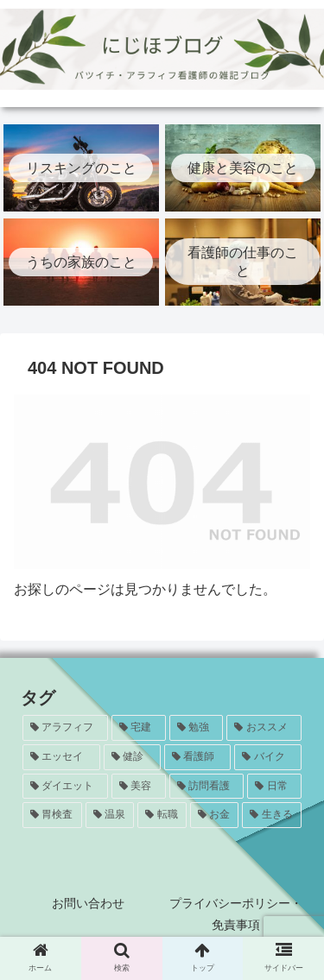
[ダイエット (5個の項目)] (65, 787)
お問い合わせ (88, 903)
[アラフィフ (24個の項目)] (65, 728)
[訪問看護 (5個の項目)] (207, 787)
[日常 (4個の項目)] (274, 787)
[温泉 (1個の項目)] (110, 815)
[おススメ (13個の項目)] (264, 728)
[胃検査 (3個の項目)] (52, 815)
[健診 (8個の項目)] (132, 757)
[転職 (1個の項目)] (162, 815)
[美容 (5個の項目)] (139, 787)
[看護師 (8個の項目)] (198, 757)
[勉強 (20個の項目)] (197, 728)
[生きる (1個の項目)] (272, 815)
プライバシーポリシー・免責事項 (236, 914)
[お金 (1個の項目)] (215, 815)
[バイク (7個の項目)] (268, 757)
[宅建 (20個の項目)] (139, 728)
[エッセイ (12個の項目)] (61, 757)
